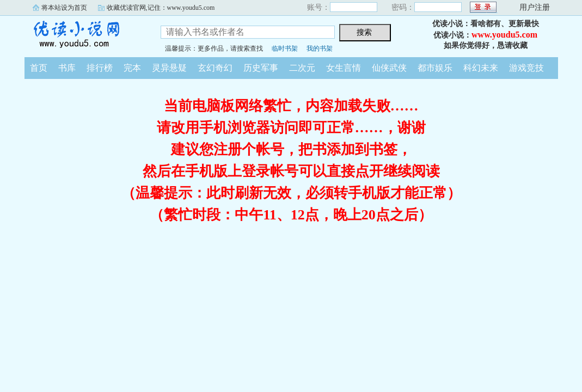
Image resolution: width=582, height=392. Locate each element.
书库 (67, 68)
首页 (39, 68)
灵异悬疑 (169, 68)
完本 (132, 68)
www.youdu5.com (504, 35)
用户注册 (535, 7)
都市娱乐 (435, 68)
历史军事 (261, 68)
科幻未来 (481, 68)
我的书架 (320, 48)
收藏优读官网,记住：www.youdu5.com (161, 8)
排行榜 (100, 68)
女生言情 (344, 68)
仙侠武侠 (389, 68)
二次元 (302, 68)
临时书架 (285, 48)
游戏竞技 (526, 68)
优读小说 (84, 35)
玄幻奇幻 (215, 68)
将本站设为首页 (64, 8)
